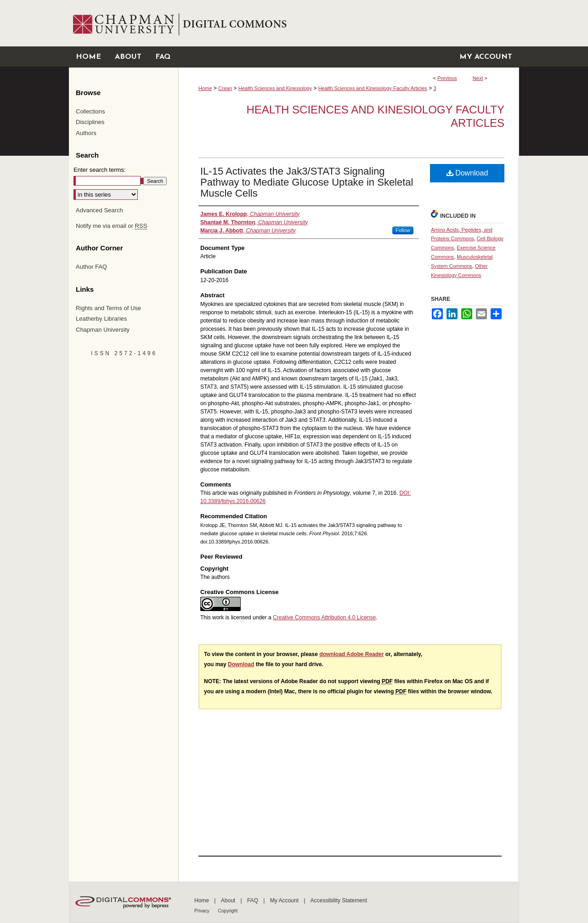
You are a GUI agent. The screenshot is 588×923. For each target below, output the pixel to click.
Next (478, 78)
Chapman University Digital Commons (348, 23)
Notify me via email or (111, 226)
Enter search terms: (99, 170)
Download (467, 173)
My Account (285, 900)
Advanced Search (99, 210)
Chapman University (103, 330)
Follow (403, 230)
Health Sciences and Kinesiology (275, 88)
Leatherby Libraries (101, 319)
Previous (447, 78)
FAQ (253, 900)
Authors (86, 133)
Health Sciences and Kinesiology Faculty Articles (373, 88)
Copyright (228, 911)
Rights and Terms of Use (108, 308)
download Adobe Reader (351, 654)
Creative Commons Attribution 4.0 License (324, 617)
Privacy (203, 911)
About (229, 900)
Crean (225, 88)
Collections (90, 111)
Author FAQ (91, 267)
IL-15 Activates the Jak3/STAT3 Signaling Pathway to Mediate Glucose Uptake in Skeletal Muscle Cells (307, 182)
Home (205, 88)
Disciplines (90, 122)
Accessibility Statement (339, 900)
